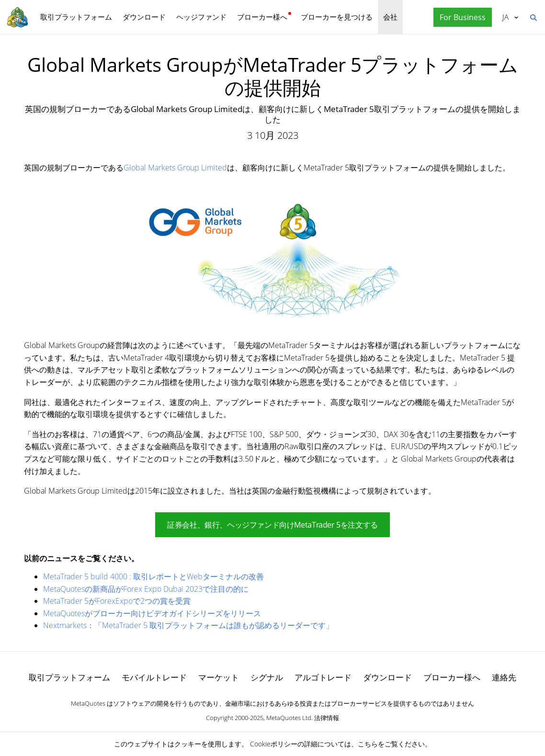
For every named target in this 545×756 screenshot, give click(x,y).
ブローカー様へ (262, 17)
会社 (390, 17)
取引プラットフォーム (76, 17)
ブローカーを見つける (337, 17)
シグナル (267, 677)
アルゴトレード (323, 677)
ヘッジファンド (201, 17)
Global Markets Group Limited (175, 168)
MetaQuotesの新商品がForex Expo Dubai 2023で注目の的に (146, 589)
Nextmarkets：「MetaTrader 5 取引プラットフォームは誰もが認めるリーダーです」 (188, 625)
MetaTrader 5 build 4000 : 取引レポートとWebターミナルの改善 (153, 576)
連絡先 (504, 677)
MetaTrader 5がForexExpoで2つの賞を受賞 (117, 601)
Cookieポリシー (274, 744)
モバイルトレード (154, 677)
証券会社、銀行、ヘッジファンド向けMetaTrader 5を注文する (272, 525)
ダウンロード (144, 17)
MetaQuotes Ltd (289, 718)
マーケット (219, 677)
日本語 (505, 17)
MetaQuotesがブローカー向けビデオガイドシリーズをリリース (152, 613)
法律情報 (327, 718)
